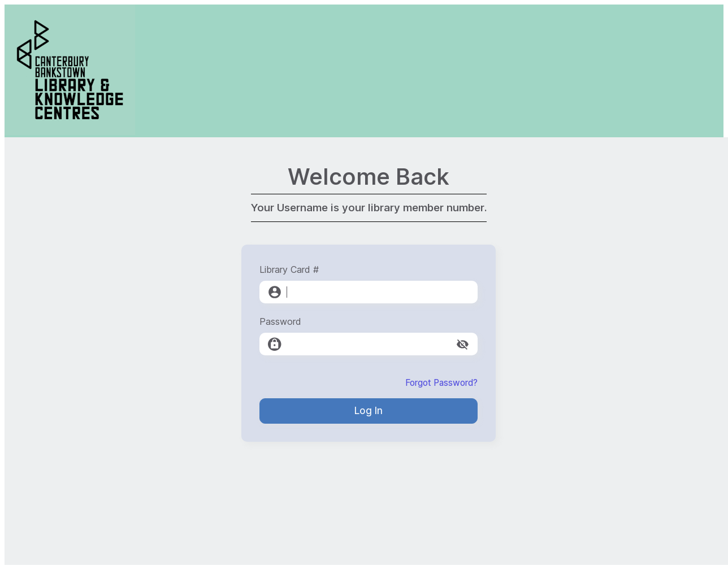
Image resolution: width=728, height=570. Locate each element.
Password (280, 321)
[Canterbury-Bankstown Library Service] (70, 132)
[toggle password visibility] (463, 344)
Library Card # (289, 269)
